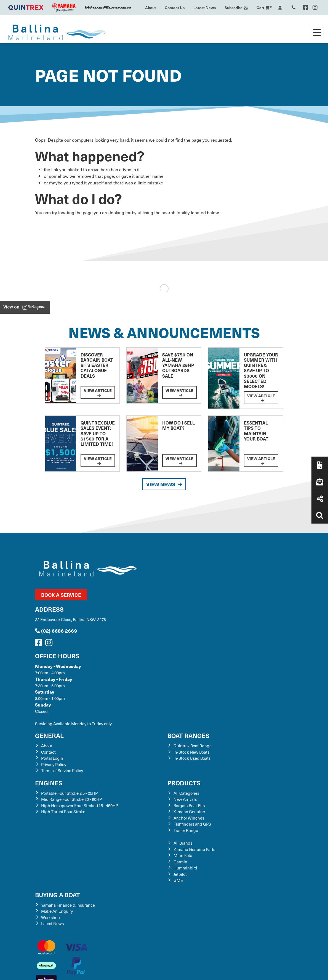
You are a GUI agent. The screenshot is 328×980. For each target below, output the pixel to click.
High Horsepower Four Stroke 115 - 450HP (80, 806)
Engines (49, 783)
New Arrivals (185, 799)
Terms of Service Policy (62, 770)
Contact (48, 752)
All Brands (183, 843)
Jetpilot (180, 874)
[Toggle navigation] (317, 33)
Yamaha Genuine (189, 812)
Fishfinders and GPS (192, 824)
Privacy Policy (54, 764)
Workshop (50, 917)
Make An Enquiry (57, 911)
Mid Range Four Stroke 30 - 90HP (71, 799)
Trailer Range (186, 830)
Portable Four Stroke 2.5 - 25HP (69, 793)
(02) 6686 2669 (56, 631)
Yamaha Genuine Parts (194, 849)
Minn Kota (183, 855)
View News (164, 484)
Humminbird (185, 868)
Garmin (180, 862)
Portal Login (52, 758)
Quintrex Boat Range (193, 746)
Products (184, 783)
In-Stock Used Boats (192, 758)
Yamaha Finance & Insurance (68, 905)
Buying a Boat (58, 895)
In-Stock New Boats (191, 752)
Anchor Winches (189, 818)
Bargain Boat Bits (189, 806)
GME (178, 880)
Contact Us (175, 7)
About (150, 7)
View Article (98, 392)
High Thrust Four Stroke (63, 812)
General (49, 735)
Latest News (205, 7)
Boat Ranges (188, 735)
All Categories (186, 793)
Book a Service (61, 595)
